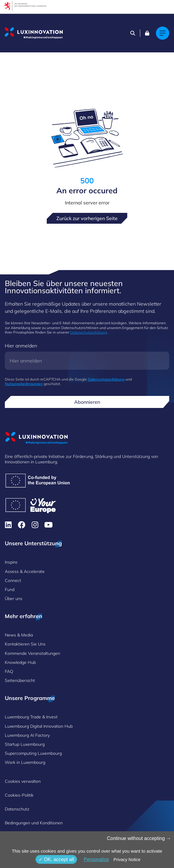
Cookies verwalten (23, 781)
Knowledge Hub (20, 662)
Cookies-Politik (19, 795)
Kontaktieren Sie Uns (25, 644)
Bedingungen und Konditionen (34, 823)
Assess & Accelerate (25, 571)
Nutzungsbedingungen (24, 384)
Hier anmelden (21, 346)
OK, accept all (56, 859)
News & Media (19, 635)
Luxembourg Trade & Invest (31, 717)
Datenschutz (17, 809)
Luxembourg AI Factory (27, 735)
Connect (13, 580)
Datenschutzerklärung (89, 332)
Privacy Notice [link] (127, 860)
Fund (10, 590)
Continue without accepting (139, 838)
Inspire (11, 562)
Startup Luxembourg (25, 744)
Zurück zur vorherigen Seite (87, 218)
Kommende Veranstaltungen (32, 653)
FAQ (9, 671)
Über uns (14, 599)
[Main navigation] (163, 33)
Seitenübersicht (20, 680)
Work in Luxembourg (25, 762)
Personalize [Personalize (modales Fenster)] (96, 859)
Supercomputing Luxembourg (33, 753)
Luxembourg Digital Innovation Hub (39, 726)
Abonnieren (87, 402)
